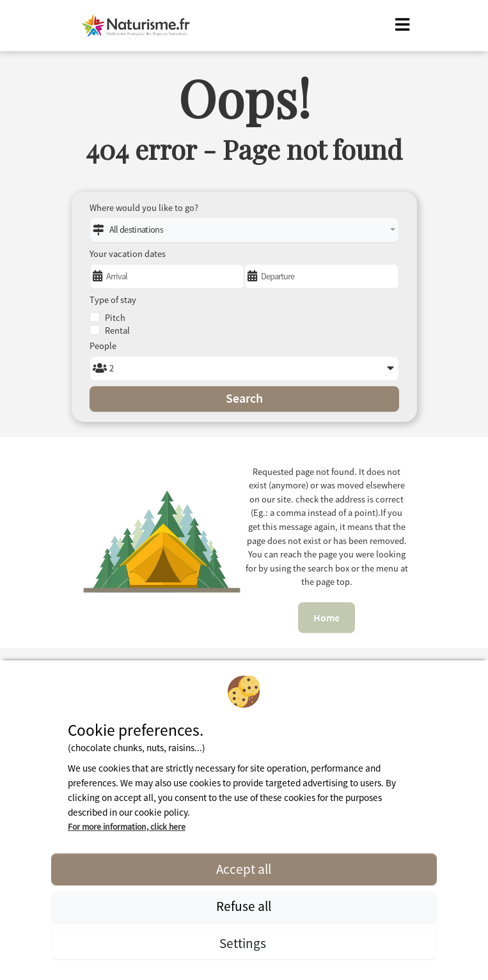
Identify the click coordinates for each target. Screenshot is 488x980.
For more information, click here (127, 827)
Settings (244, 943)
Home (327, 618)
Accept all (244, 869)
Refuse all (244, 906)
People (103, 346)
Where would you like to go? (144, 208)
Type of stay (113, 300)
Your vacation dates (128, 254)
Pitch (115, 318)
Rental (117, 331)
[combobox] (244, 230)
